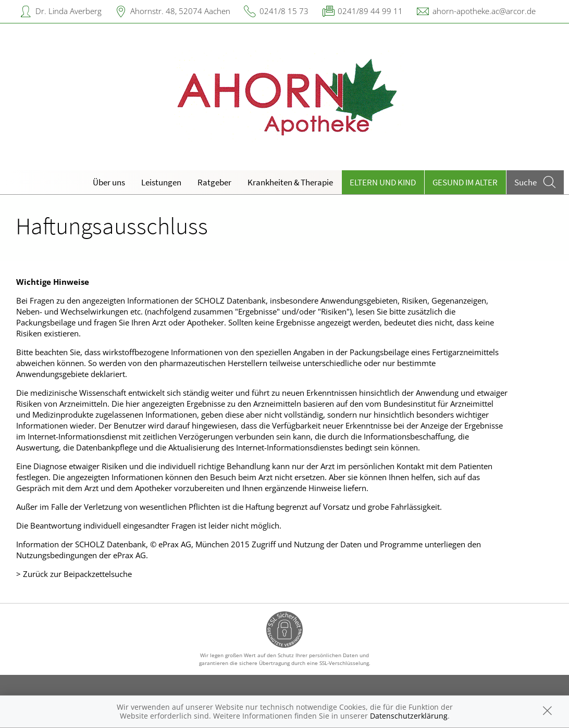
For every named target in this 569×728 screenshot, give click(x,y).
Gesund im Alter (465, 182)
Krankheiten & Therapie (290, 182)
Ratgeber (214, 182)
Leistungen (161, 182)
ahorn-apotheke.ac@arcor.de (484, 11)
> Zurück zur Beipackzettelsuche (74, 574)
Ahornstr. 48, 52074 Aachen (180, 11)
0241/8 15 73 (284, 11)
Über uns (109, 182)
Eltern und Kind (383, 182)
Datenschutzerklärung (409, 716)
